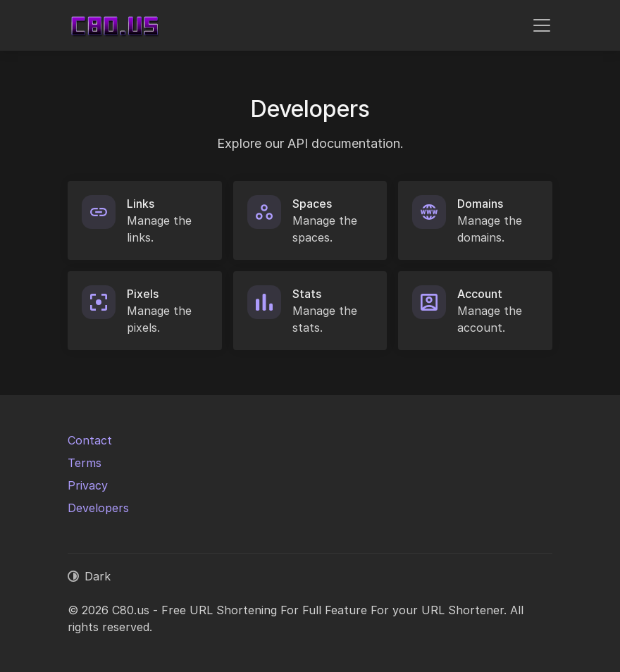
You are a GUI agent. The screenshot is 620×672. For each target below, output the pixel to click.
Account (480, 294)
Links (141, 204)
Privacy (88, 485)
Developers (98, 508)
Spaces (312, 204)
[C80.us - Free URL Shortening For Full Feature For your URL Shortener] (114, 25)
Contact (90, 440)
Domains (480, 204)
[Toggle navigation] (542, 25)
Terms (85, 463)
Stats (307, 294)
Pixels (143, 294)
